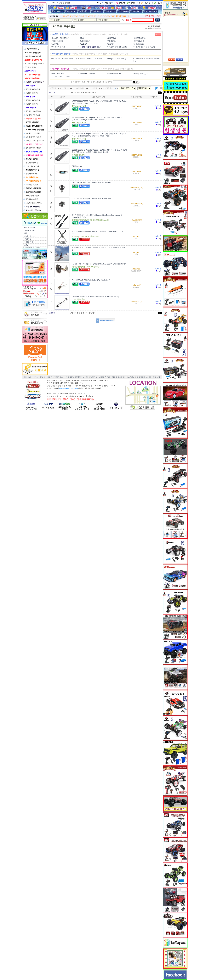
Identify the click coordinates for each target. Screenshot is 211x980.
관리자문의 (59, 377)
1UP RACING (30, 230)
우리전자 (28, 239)
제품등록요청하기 (119, 377)
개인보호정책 (38, 377)
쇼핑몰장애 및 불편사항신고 (77, 377)
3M (26, 233)
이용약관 (49, 377)
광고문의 (94, 377)
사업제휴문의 (105, 377)
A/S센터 (131, 377)
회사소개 (27, 377)
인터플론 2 (29, 242)
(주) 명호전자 (30, 227)
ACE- (26, 245)
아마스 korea (29, 236)
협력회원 (156, 377)
